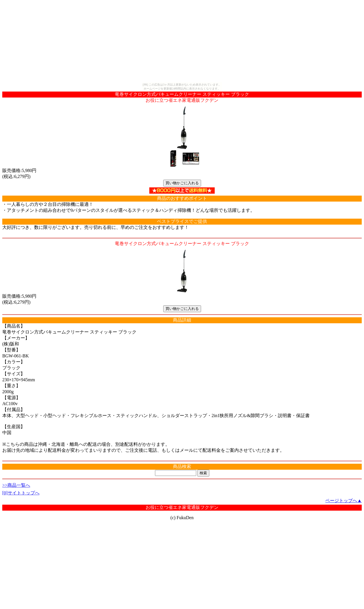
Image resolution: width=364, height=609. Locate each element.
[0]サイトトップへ (21, 493)
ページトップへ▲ (344, 501)
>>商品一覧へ (16, 485)
